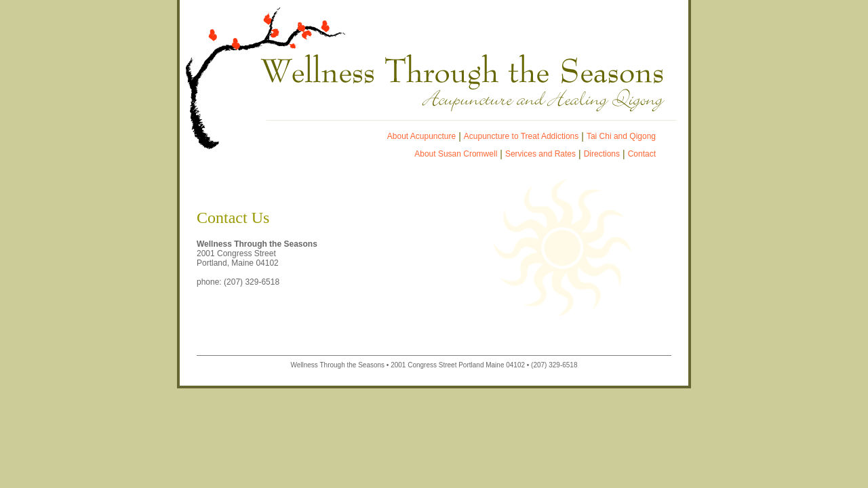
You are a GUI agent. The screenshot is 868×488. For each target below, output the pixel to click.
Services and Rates (540, 154)
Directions (602, 154)
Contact (642, 154)
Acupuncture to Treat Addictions (521, 136)
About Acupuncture (421, 136)
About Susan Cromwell (456, 154)
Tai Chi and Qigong (621, 136)
